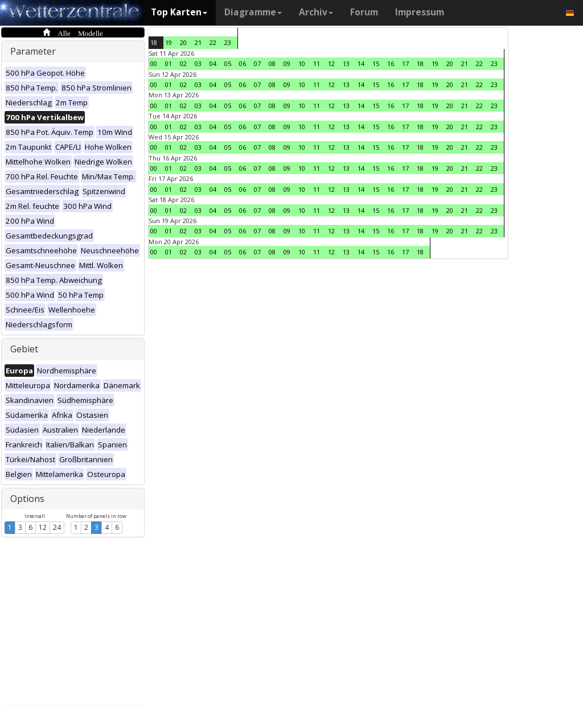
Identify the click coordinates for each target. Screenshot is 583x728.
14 (361, 63)
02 (183, 63)
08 (272, 63)
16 (391, 63)
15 (376, 63)
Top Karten (179, 12)
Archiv (316, 12)
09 (287, 63)
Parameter (33, 51)
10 (302, 63)
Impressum (420, 12)
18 (154, 42)
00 (154, 63)
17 (405, 63)
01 (169, 63)
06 (243, 63)
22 (213, 42)
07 (257, 63)
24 (57, 527)
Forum (364, 12)
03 (198, 63)
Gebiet (24, 349)
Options (27, 499)
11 (317, 63)
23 (228, 42)
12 (43, 527)
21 (198, 42)
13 (346, 63)
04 (213, 63)
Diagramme (253, 12)
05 (228, 63)
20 (183, 42)
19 (169, 42)
